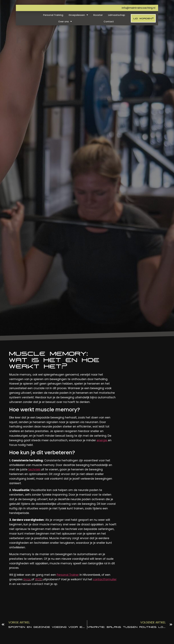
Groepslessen (78, 15)
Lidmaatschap (117, 15)
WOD (38, 579)
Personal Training (53, 15)
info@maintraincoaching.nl (139, 8)
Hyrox (27, 579)
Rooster (98, 15)
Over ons (65, 21)
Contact (109, 21)
